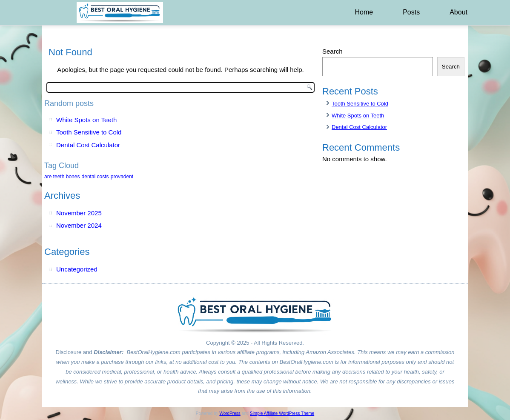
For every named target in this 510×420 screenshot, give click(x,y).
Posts (411, 12)
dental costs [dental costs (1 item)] (95, 177)
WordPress (230, 413)
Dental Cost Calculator (88, 145)
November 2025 (79, 213)
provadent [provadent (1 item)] (122, 177)
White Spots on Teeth (86, 120)
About (458, 12)
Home (364, 12)
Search (332, 51)
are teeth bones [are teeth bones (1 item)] (62, 177)
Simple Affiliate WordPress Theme (282, 413)
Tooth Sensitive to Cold (89, 132)
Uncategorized (77, 269)
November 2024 (79, 225)
